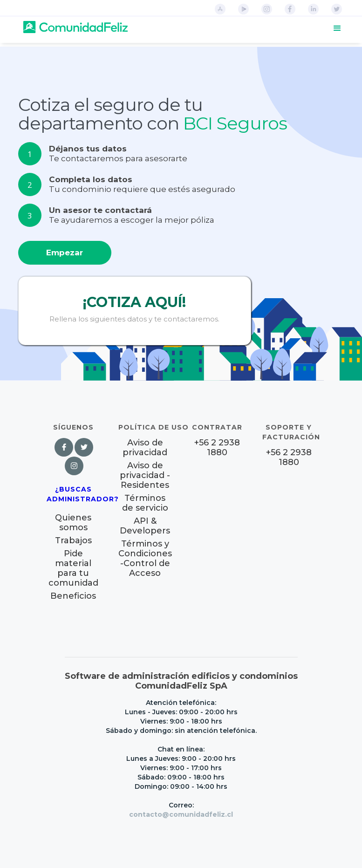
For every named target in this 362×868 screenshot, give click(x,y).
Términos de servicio (145, 503)
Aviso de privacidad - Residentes (145, 475)
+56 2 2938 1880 (217, 448)
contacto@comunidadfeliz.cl (181, 814)
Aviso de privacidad (145, 448)
